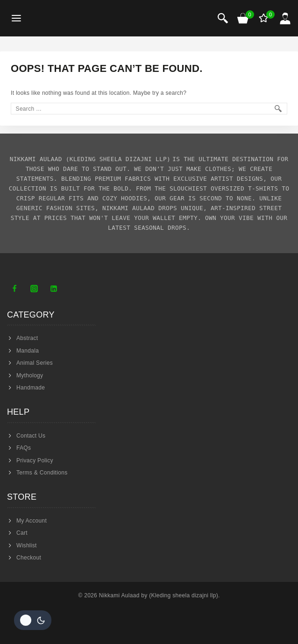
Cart (22, 533)
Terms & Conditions (42, 473)
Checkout (29, 558)
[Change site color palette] (33, 620)
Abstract (27, 338)
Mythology (30, 375)
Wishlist (27, 545)
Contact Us (31, 436)
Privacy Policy (35, 460)
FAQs (24, 448)
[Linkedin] (54, 289)
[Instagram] (34, 289)
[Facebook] (14, 289)
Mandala (28, 351)
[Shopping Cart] (243, 18)
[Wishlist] (264, 18)
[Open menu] (17, 18)
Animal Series (35, 363)
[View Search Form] (223, 18)
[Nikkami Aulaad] (68, 18)
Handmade (31, 388)
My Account (32, 521)
